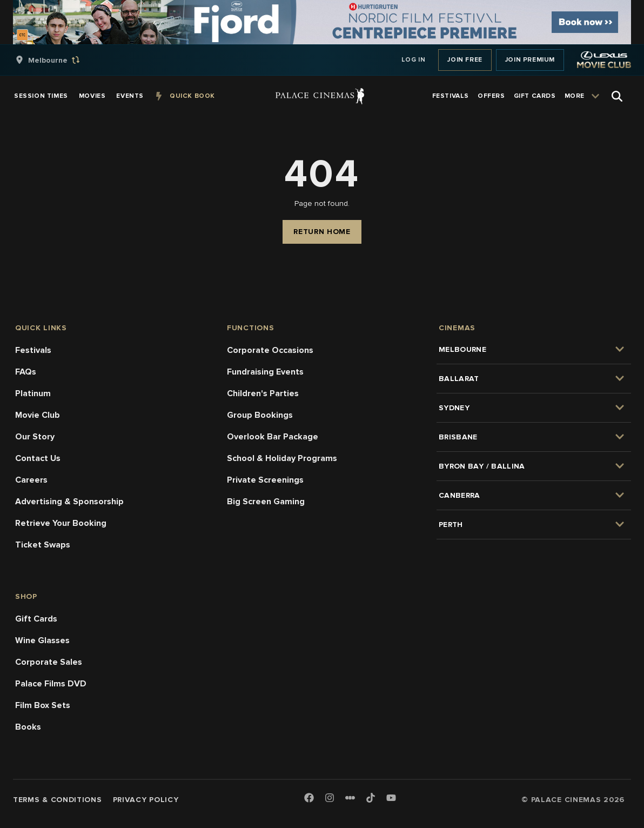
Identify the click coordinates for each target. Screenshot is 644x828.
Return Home (322, 232)
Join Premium (530, 60)
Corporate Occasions (270, 350)
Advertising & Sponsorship (69, 502)
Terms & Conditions (58, 800)
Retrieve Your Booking (61, 523)
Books (28, 727)
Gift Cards (36, 619)
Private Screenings (265, 480)
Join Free (465, 60)
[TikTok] (371, 798)
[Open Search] (617, 96)
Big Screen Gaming (266, 502)
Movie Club (38, 415)
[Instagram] (330, 799)
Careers (31, 480)
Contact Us (38, 458)
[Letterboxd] (350, 798)
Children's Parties (263, 393)
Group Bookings (260, 415)
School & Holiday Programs (282, 458)
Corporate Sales (49, 662)
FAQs (26, 372)
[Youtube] (391, 799)
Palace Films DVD (51, 684)
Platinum (33, 393)
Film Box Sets (43, 705)
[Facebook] (309, 799)
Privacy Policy (146, 800)
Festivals (33, 350)
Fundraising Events (265, 372)
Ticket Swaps (43, 545)
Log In (414, 60)
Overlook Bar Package (273, 437)
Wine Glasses (42, 640)
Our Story (35, 437)
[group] (59, 60)
